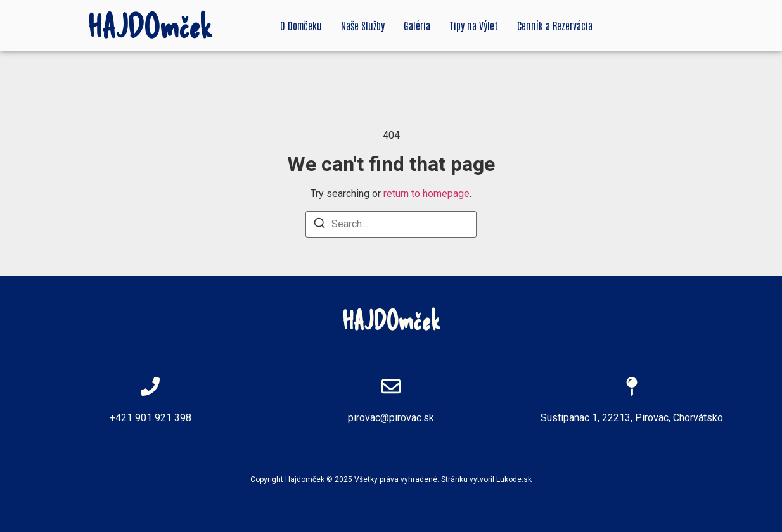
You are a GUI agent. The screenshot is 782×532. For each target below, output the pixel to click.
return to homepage (426, 193)
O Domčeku (301, 25)
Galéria (417, 25)
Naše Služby (363, 25)
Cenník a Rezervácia (555, 25)
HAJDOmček (150, 25)
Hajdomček (305, 479)
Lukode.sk (514, 479)
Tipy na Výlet (474, 25)
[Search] (319, 225)
